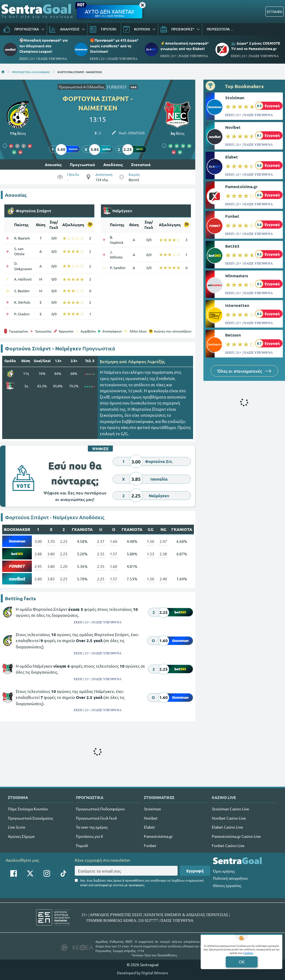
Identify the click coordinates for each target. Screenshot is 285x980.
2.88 (38, 554)
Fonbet (232, 216)
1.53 (151, 554)
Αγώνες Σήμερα (21, 836)
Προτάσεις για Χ (89, 836)
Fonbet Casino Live (228, 845)
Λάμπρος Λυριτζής (146, 361)
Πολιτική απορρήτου (230, 878)
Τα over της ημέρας (92, 827)
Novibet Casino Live (229, 818)
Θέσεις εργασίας (227, 885)
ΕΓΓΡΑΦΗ (275, 12)
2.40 (163, 579)
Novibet (233, 127)
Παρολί (82, 845)
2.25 (64, 541)
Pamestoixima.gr (241, 186)
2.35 (101, 554)
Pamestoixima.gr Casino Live (236, 836)
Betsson (233, 335)
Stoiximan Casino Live (230, 809)
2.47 (163, 541)
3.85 (51, 579)
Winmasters (237, 276)
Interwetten (237, 305)
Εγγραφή (195, 871)
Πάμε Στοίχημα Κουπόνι (28, 809)
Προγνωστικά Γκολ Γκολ (96, 818)
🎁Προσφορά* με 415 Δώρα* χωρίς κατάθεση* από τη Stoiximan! (114, 46)
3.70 (51, 541)
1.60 (114, 541)
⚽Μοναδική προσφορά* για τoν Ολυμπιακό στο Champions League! (44, 46)
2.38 (163, 554)
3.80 (51, 554)
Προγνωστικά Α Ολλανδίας (82, 87)
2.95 (38, 566)
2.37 (101, 541)
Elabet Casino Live (227, 827)
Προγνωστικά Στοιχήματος (30, 818)
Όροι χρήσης (224, 871)
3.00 (38, 541)
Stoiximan (235, 98)
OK (242, 962)
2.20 (64, 566)
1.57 (114, 554)
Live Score (17, 827)
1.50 (151, 541)
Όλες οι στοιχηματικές (244, 371)
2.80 (38, 579)
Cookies (248, 953)
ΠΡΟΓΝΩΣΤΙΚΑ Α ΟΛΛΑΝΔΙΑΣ (31, 72)
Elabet (232, 157)
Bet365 (232, 246)
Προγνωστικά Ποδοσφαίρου (100, 809)
